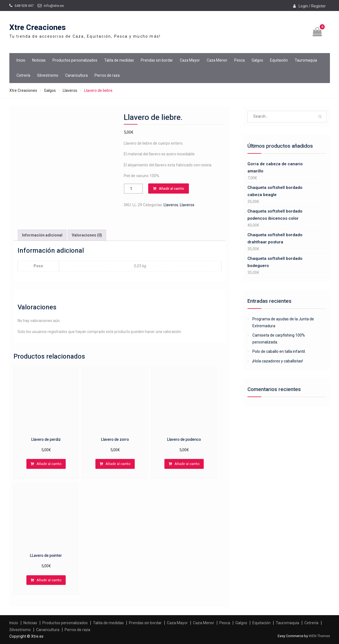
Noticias (39, 60)
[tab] (42, 235)
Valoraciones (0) (87, 235)
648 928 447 (24, 6)
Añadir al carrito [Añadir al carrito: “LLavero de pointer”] (49, 580)
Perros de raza (107, 75)
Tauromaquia (306, 60)
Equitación (279, 60)
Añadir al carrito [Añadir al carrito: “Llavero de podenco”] (187, 464)
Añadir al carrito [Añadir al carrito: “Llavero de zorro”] (118, 464)
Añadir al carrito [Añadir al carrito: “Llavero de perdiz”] (49, 464)
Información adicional (42, 235)
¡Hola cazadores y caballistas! (278, 361)
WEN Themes (319, 636)
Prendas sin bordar (157, 60)
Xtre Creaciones (38, 28)
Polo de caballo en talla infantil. (279, 351)
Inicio (21, 60)
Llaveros (70, 90)
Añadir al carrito (172, 188)
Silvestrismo (48, 75)
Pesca (239, 60)
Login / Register (312, 6)
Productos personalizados (75, 60)
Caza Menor (217, 60)
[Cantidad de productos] (133, 189)
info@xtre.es (54, 6)
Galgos (257, 60)
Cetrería (23, 75)
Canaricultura (76, 75)
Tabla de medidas (119, 60)
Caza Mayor (190, 60)
